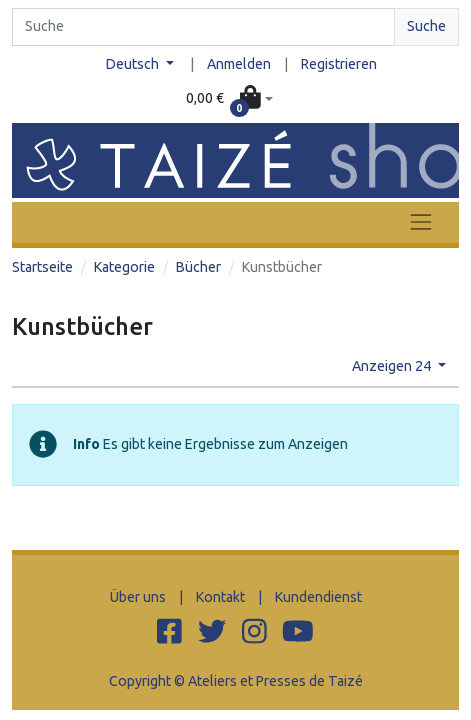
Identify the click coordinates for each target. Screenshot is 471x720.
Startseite (42, 267)
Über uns (138, 597)
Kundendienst (318, 597)
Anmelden (239, 64)
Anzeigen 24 (393, 366)
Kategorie (124, 267)
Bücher (198, 267)
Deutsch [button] (134, 64)
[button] (229, 99)
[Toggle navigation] (421, 222)
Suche (426, 26)
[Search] (203, 27)
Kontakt (220, 597)
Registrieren (339, 64)
